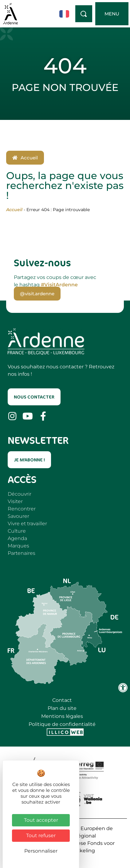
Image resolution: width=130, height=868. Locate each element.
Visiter (15, 501)
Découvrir (20, 494)
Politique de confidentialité (62, 724)
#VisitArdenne (59, 285)
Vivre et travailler (27, 524)
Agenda (17, 538)
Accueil (14, 210)
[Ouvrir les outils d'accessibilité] (123, 688)
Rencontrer (22, 509)
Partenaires (22, 553)
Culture (17, 531)
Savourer (18, 516)
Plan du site (62, 708)
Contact (62, 700)
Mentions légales (62, 716)
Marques (18, 546)
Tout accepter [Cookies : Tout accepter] (41, 820)
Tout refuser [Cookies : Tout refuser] (41, 835)
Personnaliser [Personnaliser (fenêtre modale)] (41, 851)
